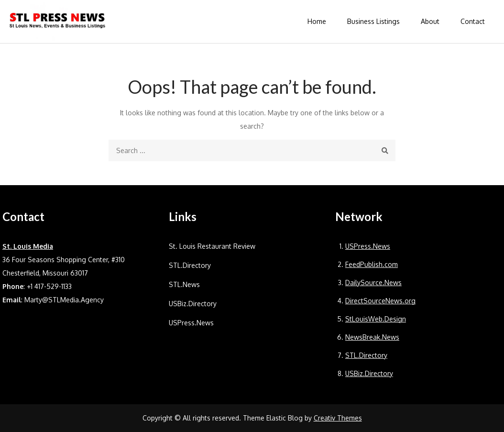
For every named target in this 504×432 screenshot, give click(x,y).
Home (317, 21)
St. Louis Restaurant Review (212, 246)
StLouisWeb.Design (376, 319)
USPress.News (191, 323)
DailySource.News (373, 282)
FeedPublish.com (372, 264)
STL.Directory (190, 265)
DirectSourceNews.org (380, 301)
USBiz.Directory (193, 304)
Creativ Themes (338, 418)
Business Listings (373, 21)
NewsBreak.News (372, 337)
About (430, 21)
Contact (473, 21)
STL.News (184, 284)
